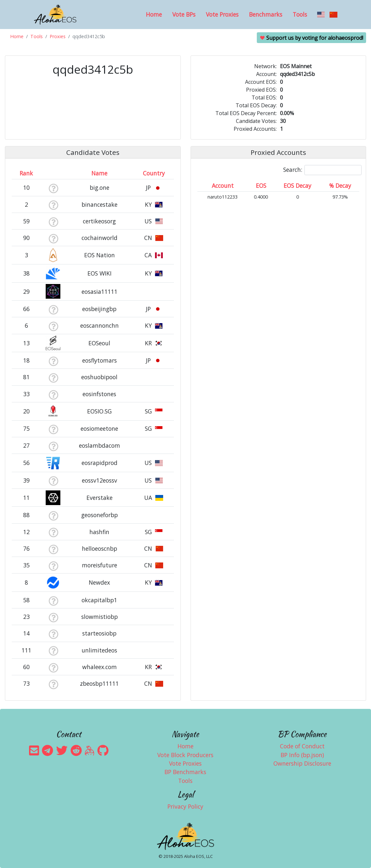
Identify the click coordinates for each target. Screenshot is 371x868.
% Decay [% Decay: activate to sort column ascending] (340, 186)
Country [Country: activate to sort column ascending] (154, 173)
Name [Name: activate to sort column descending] (99, 173)
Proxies (58, 36)
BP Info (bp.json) (302, 755)
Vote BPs (184, 14)
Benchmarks (266, 14)
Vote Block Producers (185, 755)
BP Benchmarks (185, 772)
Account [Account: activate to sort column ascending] (223, 186)
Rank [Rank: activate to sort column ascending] (26, 173)
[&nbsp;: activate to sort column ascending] (53, 173)
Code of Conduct (302, 746)
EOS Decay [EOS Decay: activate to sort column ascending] (297, 186)
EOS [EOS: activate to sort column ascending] (261, 186)
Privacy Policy (185, 806)
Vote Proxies (222, 14)
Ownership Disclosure (302, 763)
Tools (300, 14)
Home (154, 14)
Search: (322, 170)
